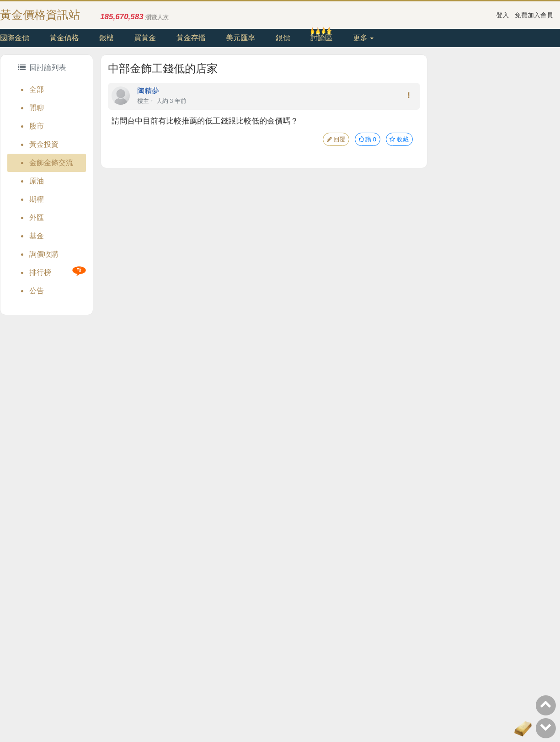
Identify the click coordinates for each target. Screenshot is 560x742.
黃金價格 (64, 38)
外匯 (37, 218)
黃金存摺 (191, 38)
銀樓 (107, 38)
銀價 (283, 38)
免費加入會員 (534, 15)
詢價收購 (44, 254)
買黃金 (145, 38)
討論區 (321, 38)
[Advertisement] (494, 192)
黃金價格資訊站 (40, 15)
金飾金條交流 (51, 163)
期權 (37, 199)
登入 (503, 15)
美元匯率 (240, 38)
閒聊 (37, 108)
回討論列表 (42, 67)
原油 (37, 181)
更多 (363, 38)
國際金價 (15, 38)
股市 (37, 126)
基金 (37, 236)
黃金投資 (44, 144)
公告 (37, 291)
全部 (37, 89)
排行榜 (40, 272)
